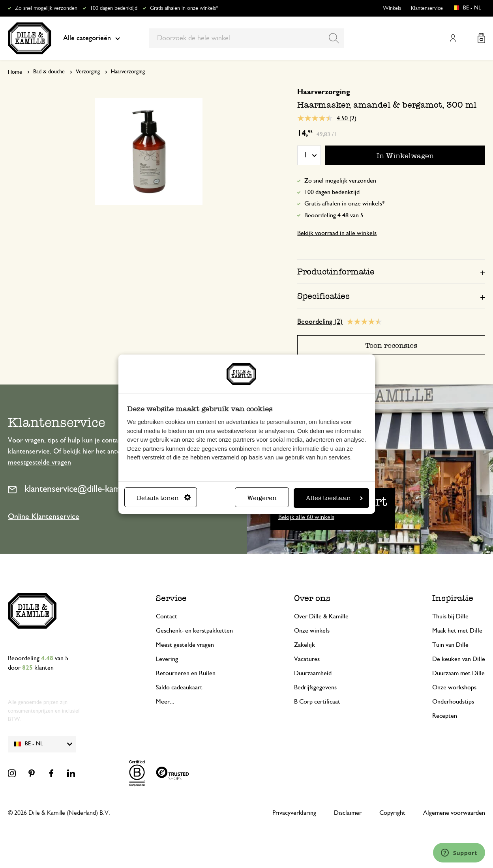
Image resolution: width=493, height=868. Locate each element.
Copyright (392, 813)
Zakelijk (305, 645)
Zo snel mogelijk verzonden (46, 8)
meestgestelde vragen (39, 463)
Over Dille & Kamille (321, 616)
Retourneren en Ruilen (186, 673)
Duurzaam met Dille (458, 673)
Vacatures (307, 659)
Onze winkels (312, 631)
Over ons (312, 598)
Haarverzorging (128, 72)
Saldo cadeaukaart (179, 687)
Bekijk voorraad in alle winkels (337, 233)
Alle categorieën (92, 38)
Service (171, 598)
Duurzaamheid (313, 673)
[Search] (334, 38)
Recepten (445, 716)
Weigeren (262, 498)
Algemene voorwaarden (454, 813)
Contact (167, 616)
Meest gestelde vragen (185, 645)
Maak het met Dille (457, 631)
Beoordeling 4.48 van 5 (334, 215)
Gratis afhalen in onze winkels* (184, 8)
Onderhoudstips (453, 702)
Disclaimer (348, 813)
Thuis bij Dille (450, 616)
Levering (167, 659)
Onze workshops (454, 687)
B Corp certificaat (317, 702)
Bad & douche (49, 72)
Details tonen (164, 498)
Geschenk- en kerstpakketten (194, 631)
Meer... (165, 702)
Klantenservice (427, 8)
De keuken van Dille (459, 659)
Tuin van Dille (450, 645)
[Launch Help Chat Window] (459, 853)
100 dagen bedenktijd (114, 8)
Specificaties (323, 296)
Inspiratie (453, 598)
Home (15, 72)
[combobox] (246, 38)
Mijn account (453, 38)
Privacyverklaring (294, 813)
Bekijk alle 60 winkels (306, 517)
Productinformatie (336, 272)
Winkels (392, 8)
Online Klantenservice (44, 517)
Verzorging (88, 72)
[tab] (391, 271)
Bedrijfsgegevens (315, 687)
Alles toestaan (334, 498)
